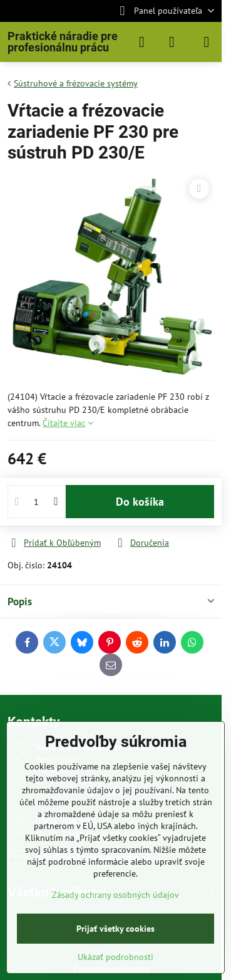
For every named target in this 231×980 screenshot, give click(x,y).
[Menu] (207, 42)
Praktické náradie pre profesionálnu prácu (63, 42)
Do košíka (140, 502)
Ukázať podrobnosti (115, 957)
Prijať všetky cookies (115, 929)
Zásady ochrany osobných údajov (115, 895)
